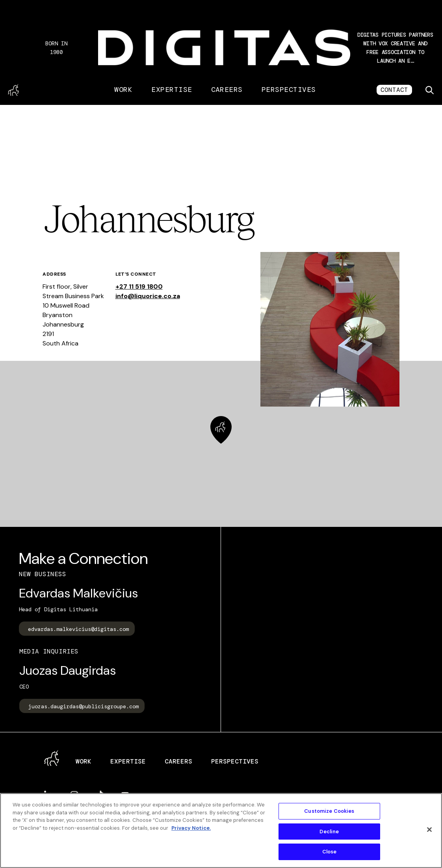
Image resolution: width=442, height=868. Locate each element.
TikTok (100, 795)
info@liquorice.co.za (148, 296)
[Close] (429, 830)
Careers (227, 90)
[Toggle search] (429, 90)
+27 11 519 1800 (139, 287)
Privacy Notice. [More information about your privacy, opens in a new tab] (191, 828)
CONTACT (394, 90)
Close (330, 852)
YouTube (125, 795)
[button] (395, 48)
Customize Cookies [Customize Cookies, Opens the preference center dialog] (329, 811)
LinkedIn (48, 795)
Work (123, 90)
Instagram (74, 795)
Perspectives (289, 90)
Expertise (172, 90)
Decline (329, 832)
